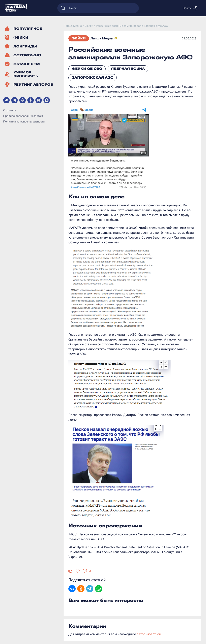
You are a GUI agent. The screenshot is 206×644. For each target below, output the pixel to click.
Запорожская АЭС (93, 78)
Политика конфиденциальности (24, 121)
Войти (190, 8)
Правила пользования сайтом (23, 116)
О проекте (10, 110)
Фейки (79, 38)
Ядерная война (128, 69)
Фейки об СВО (87, 69)
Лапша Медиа (102, 38)
